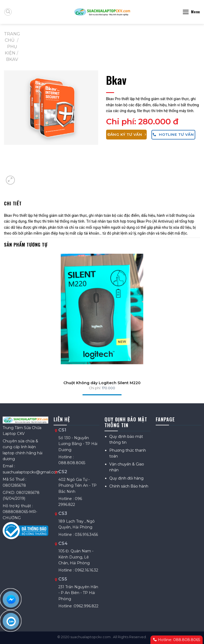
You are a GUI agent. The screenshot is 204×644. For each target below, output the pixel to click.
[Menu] (191, 12)
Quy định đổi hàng (126, 478)
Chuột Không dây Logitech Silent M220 (102, 383)
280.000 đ (158, 122)
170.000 (108, 388)
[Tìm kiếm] (8, 12)
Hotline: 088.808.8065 (177, 640)
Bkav (12, 59)
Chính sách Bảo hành (129, 486)
